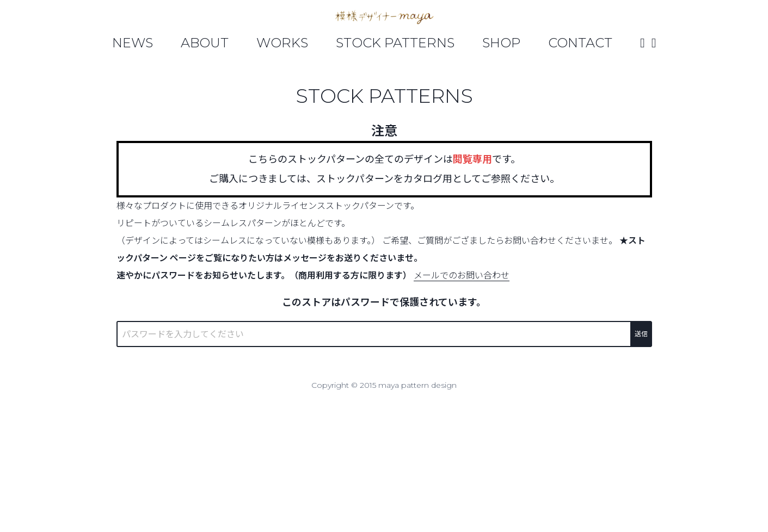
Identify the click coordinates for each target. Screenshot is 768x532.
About (205, 43)
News (133, 43)
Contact (580, 43)
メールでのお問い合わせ (462, 276)
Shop (501, 43)
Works (282, 43)
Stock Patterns (395, 43)
